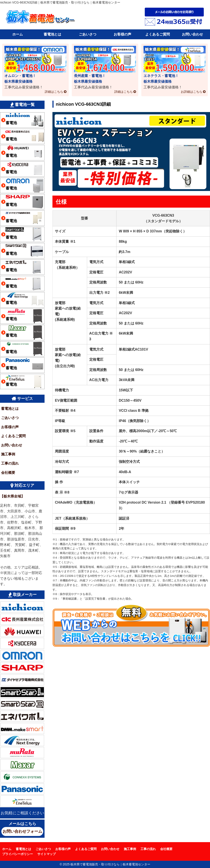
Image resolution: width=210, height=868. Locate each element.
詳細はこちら (54, 92)
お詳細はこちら (192, 92)
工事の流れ (10, 463)
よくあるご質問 (158, 34)
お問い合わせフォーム (22, 831)
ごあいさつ (88, 34)
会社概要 (8, 473)
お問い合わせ (192, 34)
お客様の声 (122, 34)
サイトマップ (47, 854)
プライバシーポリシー (18, 854)
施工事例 (8, 454)
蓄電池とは (52, 34)
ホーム (18, 34)
